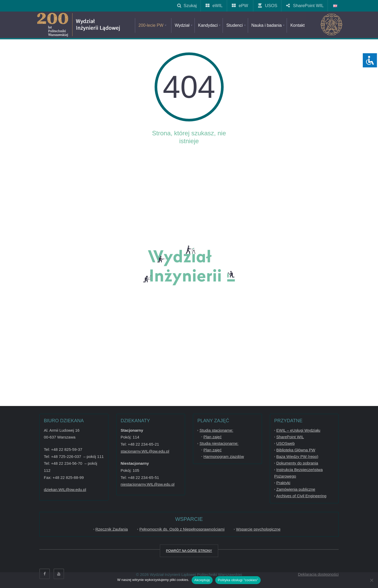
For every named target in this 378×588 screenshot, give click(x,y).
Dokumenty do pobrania (297, 463)
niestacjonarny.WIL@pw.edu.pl (148, 484)
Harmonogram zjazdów (224, 456)
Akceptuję (202, 580)
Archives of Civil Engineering (301, 496)
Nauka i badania (269, 25)
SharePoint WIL (305, 6)
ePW (240, 6)
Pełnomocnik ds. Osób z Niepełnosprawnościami (182, 529)
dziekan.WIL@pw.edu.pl (65, 490)
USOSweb (286, 443)
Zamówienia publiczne (296, 489)
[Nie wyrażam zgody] (371, 580)
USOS (268, 6)
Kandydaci (210, 25)
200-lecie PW (153, 25)
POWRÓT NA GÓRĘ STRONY (189, 551)
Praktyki (283, 483)
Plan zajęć (212, 437)
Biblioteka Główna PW (296, 450)
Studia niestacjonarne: (219, 443)
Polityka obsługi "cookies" (238, 580)
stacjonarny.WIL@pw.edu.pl (145, 451)
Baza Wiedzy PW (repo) (297, 456)
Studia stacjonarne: (216, 430)
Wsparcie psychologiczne (258, 529)
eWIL (214, 6)
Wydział (184, 25)
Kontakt (297, 25)
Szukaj (187, 6)
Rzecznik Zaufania (112, 529)
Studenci (236, 25)
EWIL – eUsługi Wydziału (298, 430)
